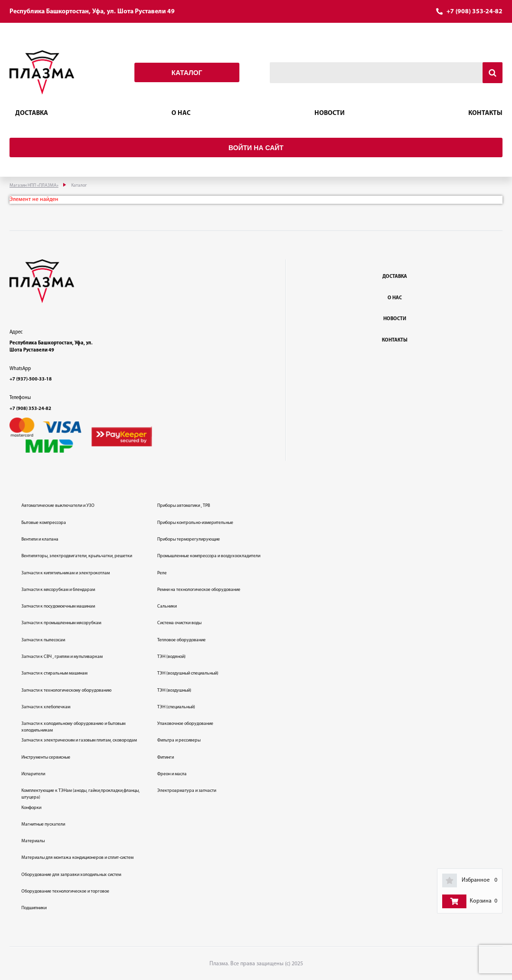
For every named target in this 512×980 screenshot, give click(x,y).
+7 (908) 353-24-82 (474, 12)
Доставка (32, 113)
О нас (181, 113)
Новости (330, 113)
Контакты (485, 113)
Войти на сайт (256, 148)
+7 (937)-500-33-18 (31, 379)
